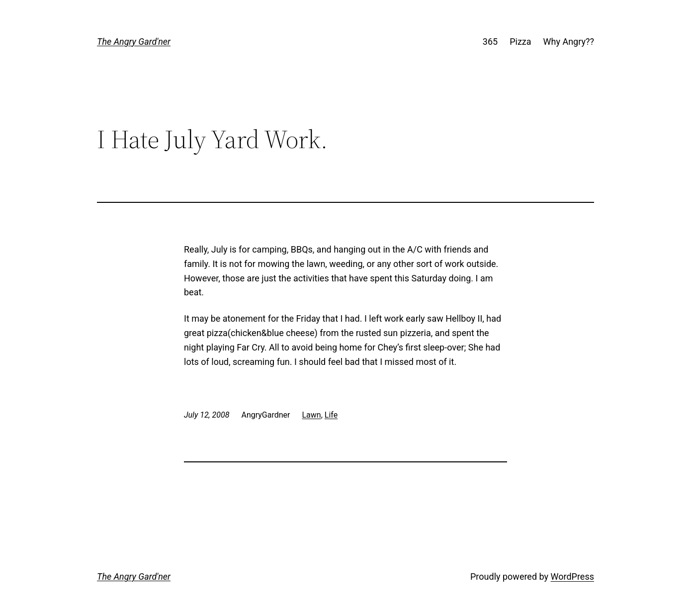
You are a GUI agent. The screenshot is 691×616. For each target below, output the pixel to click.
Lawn (312, 415)
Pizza (520, 42)
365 (490, 42)
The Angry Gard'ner (134, 42)
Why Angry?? (569, 42)
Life (331, 415)
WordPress (572, 576)
